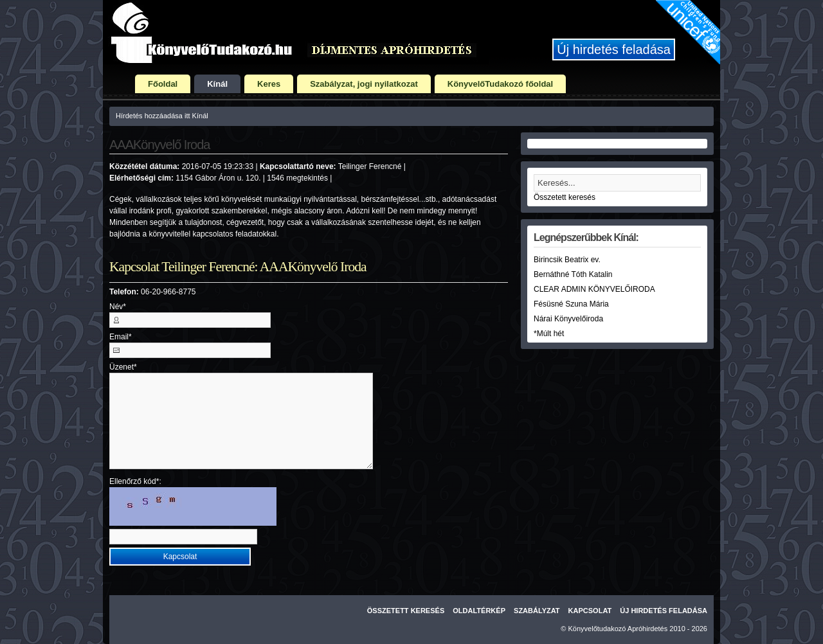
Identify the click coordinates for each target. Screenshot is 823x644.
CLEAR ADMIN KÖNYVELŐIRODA (594, 289)
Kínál (217, 84)
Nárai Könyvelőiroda (568, 319)
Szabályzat (537, 611)
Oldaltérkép (479, 611)
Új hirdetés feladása (614, 49)
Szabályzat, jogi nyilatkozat (364, 84)
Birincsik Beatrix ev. (567, 260)
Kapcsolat (590, 611)
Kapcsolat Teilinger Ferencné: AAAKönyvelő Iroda (238, 267)
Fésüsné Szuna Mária (571, 304)
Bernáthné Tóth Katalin (573, 274)
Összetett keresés (565, 197)
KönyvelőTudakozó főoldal (500, 84)
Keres (269, 84)
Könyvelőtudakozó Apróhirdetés (618, 629)
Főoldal (163, 84)
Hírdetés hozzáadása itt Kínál (162, 116)
